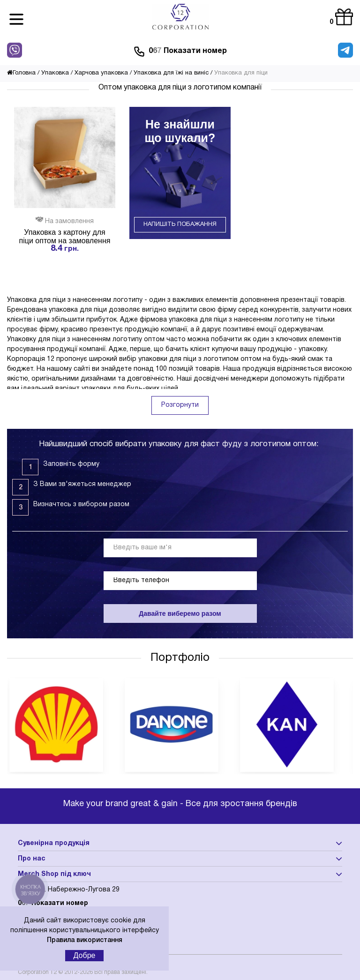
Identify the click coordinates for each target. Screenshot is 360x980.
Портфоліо (180, 658)
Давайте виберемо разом (180, 613)
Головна (21, 73)
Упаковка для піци (241, 73)
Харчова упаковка (101, 73)
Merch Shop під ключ (54, 874)
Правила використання (85, 940)
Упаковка (55, 73)
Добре (85, 955)
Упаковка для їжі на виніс (171, 73)
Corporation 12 (37, 972)
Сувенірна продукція (54, 843)
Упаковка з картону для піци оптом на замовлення (65, 236)
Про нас (32, 859)
